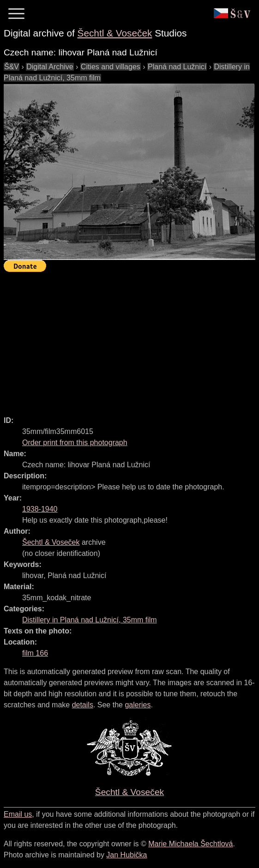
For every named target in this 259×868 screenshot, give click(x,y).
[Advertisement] (131, 340)
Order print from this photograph (75, 443)
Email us (18, 814)
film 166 (35, 653)
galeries (138, 705)
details (83, 705)
